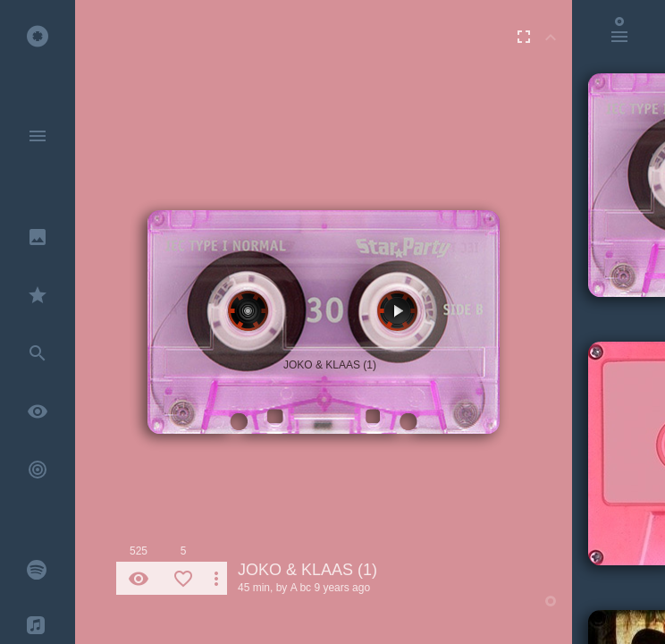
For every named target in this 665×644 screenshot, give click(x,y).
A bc (301, 588)
